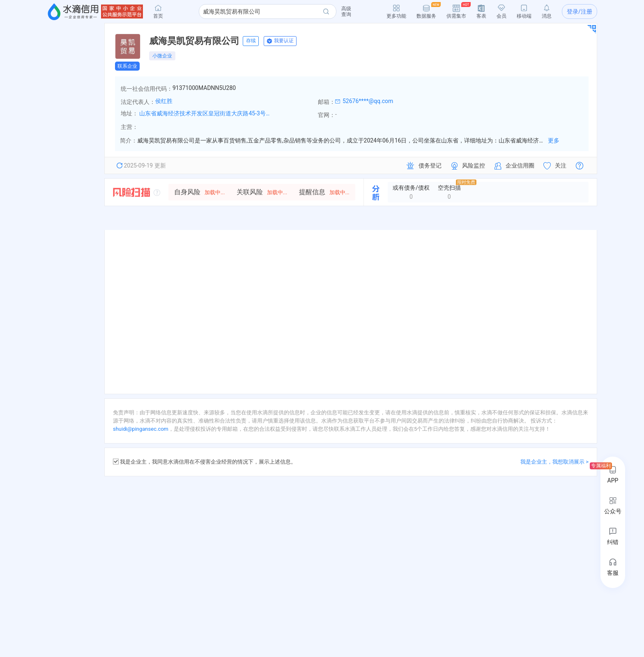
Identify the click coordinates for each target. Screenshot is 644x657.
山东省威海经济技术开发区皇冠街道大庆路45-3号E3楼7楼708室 (205, 113)
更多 (554, 140)
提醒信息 (324, 192)
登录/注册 (580, 11)
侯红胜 (164, 101)
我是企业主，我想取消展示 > (554, 462)
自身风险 (199, 192)
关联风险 (262, 192)
